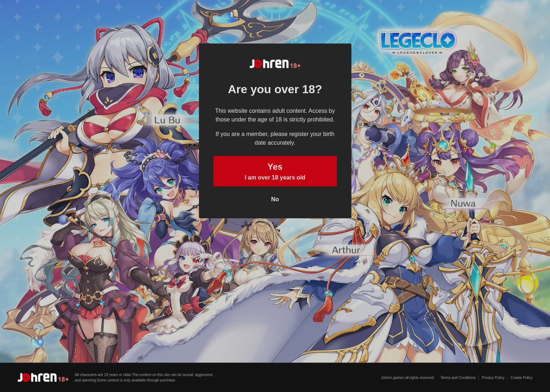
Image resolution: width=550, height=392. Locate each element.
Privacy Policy (493, 378)
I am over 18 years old (275, 170)
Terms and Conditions (458, 378)
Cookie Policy (522, 378)
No (275, 199)
